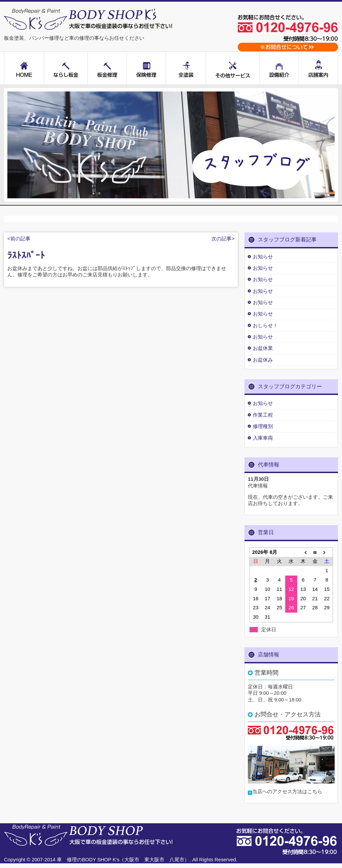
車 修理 (67, 860)
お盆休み (263, 360)
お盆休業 (263, 348)
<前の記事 (19, 239)
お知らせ (263, 257)
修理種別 (263, 426)
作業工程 (263, 415)
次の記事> (223, 239)
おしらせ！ (265, 325)
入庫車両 (263, 438)
